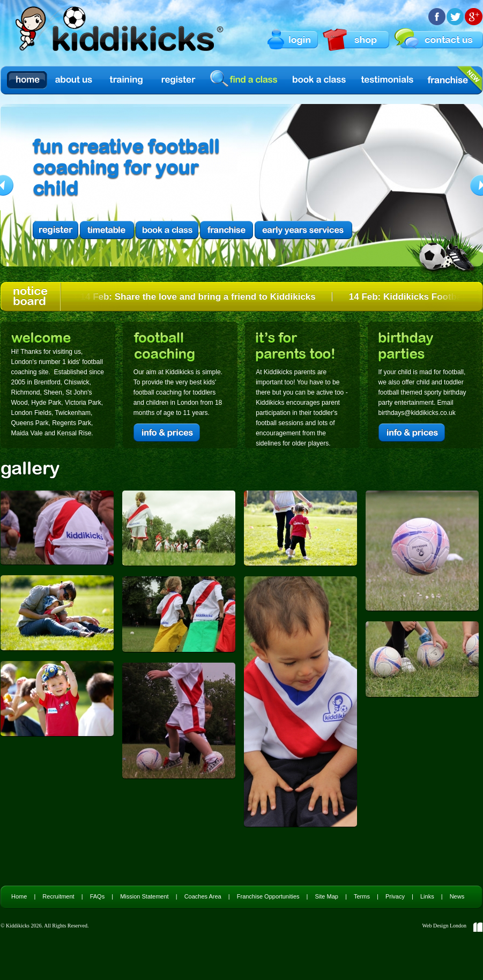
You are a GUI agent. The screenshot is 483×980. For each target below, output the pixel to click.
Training (127, 80)
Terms (362, 896)
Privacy (395, 896)
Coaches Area (203, 896)
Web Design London (444, 926)
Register (179, 80)
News (457, 896)
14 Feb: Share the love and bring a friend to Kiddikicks (200, 297)
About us (75, 80)
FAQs (98, 896)
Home (27, 80)
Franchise (448, 80)
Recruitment (58, 896)
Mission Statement (144, 896)
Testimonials (388, 80)
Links (427, 896)
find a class (246, 80)
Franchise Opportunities (268, 896)
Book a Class (320, 80)
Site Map (327, 896)
